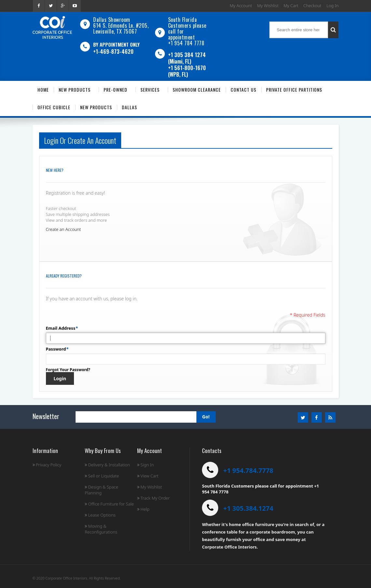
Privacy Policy (47, 465)
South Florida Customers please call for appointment (187, 28)
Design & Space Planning (101, 490)
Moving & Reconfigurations (101, 529)
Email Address (61, 328)
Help (143, 509)
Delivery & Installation (107, 465)
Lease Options (100, 515)
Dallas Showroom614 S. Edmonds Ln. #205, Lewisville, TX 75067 (121, 25)
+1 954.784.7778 (248, 470)
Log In (332, 6)
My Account (241, 6)
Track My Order (153, 498)
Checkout (312, 6)
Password (56, 349)
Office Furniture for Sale (109, 504)
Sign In (145, 465)
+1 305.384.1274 (248, 508)
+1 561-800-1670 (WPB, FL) (187, 71)
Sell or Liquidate (102, 476)
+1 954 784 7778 (186, 43)
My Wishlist (268, 6)
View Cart (148, 476)
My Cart (291, 6)
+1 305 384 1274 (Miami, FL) (187, 58)
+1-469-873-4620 (113, 52)
